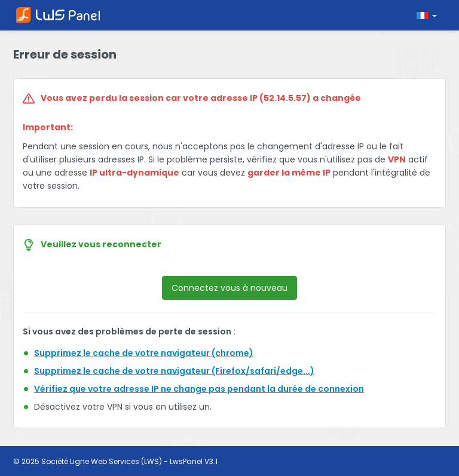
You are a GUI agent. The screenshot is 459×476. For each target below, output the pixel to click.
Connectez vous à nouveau (229, 288)
